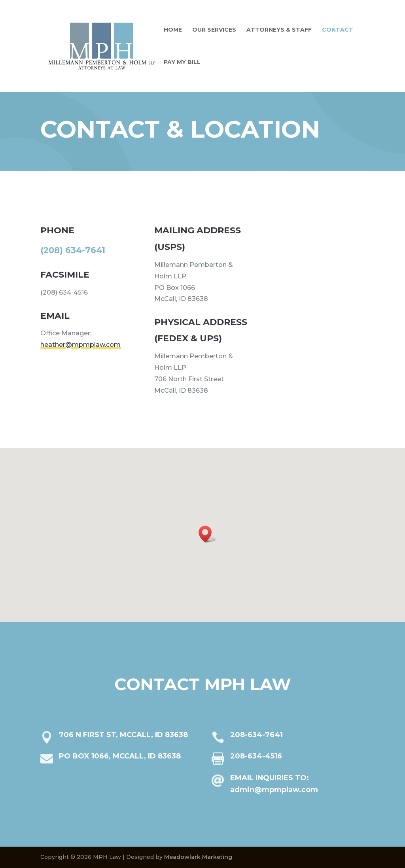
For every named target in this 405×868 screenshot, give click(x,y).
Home (173, 30)
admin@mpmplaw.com (268, 794)
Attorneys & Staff (279, 30)
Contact (338, 30)
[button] (208, 534)
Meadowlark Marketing (198, 857)
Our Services (214, 30)
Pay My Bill (182, 62)
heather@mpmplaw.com (90, 339)
